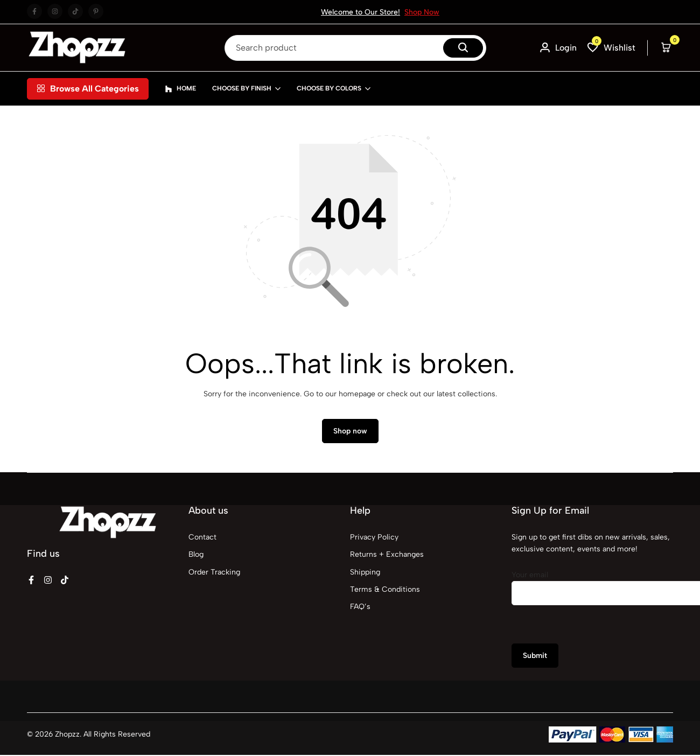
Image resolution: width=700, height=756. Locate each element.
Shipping (365, 573)
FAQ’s (360, 608)
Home (180, 89)
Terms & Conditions (385, 591)
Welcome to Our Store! (360, 12)
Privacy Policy (374, 538)
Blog (196, 556)
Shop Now (422, 12)
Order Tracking (214, 573)
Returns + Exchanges (387, 556)
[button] (611, 48)
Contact (202, 538)
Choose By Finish (242, 88)
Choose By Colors (329, 88)
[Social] (31, 581)
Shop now (350, 433)
